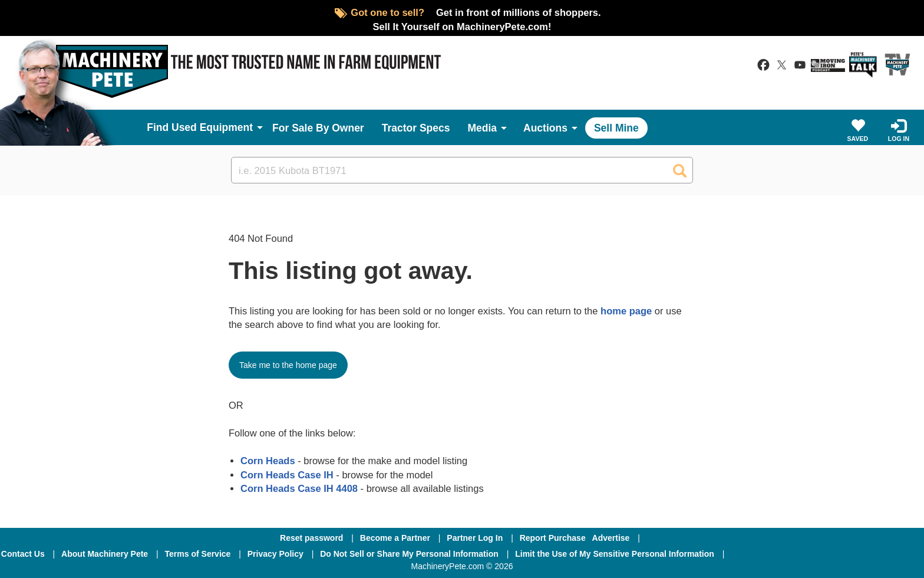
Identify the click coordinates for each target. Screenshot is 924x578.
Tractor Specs (416, 128)
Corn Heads (268, 461)
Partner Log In (475, 538)
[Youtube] (889, 554)
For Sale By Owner (318, 128)
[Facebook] (764, 554)
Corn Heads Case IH (287, 475)
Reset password (311, 538)
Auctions (545, 128)
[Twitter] (828, 554)
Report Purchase (553, 538)
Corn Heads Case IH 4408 (299, 488)
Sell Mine (616, 128)
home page (626, 311)
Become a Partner (395, 538)
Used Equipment (212, 127)
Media (482, 128)
